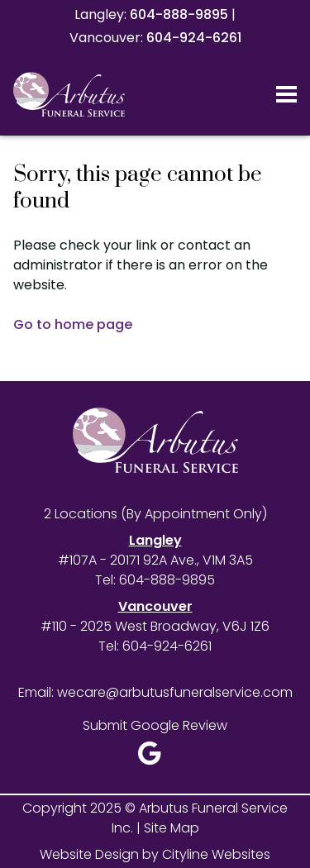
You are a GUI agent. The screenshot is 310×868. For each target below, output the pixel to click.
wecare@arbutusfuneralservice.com (175, 692)
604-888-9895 (179, 14)
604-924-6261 (194, 38)
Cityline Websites (216, 854)
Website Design (89, 854)
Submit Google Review (155, 725)
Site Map (172, 828)
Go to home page (73, 324)
